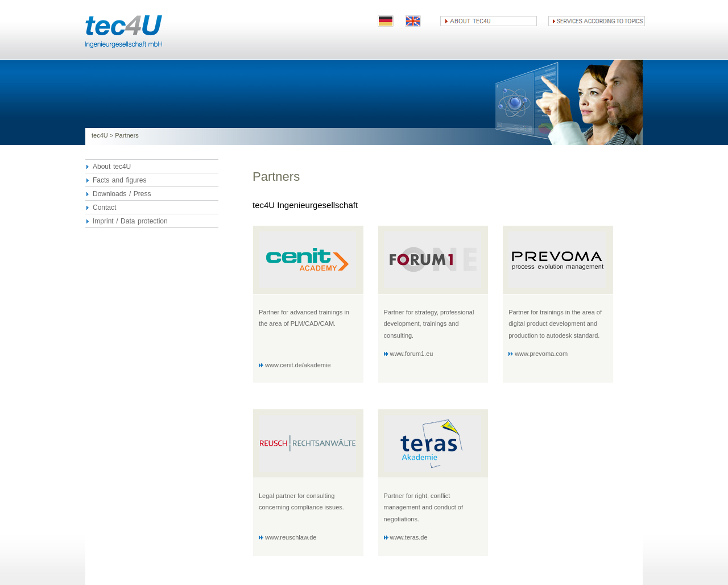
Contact (104, 208)
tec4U (100, 135)
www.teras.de (409, 537)
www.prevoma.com (541, 354)
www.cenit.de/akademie (298, 365)
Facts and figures (119, 180)
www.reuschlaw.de (291, 537)
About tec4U (112, 167)
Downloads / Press (122, 194)
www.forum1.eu (412, 354)
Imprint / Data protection (130, 221)
